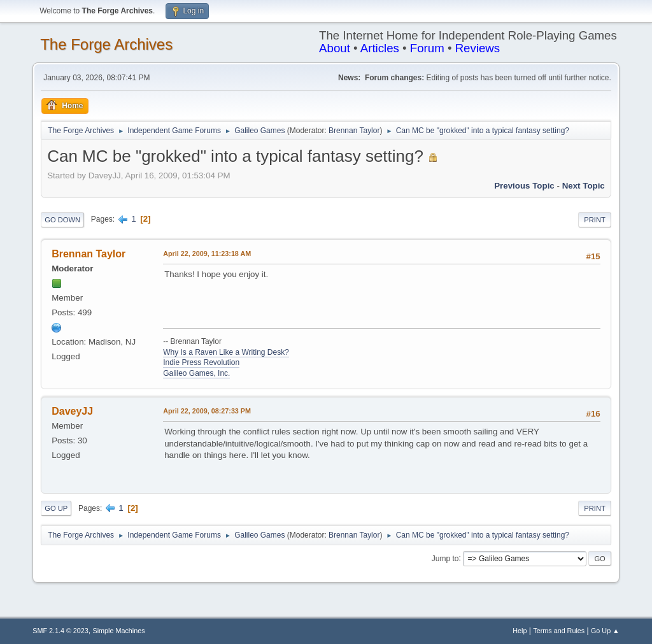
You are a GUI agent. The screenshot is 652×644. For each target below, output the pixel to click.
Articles (380, 48)
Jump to (445, 558)
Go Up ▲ (605, 631)
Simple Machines (119, 631)
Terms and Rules (559, 631)
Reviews (478, 48)
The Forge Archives (106, 44)
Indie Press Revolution (201, 362)
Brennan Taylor (354, 131)
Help (520, 631)
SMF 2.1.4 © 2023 (60, 631)
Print (595, 220)
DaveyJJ (72, 411)
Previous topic (524, 186)
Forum (427, 48)
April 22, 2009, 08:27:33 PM (207, 411)
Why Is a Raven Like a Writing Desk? (226, 352)
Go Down (62, 220)
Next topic (584, 186)
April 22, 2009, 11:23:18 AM (207, 254)
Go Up (56, 508)
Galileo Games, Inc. (196, 373)
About (335, 48)
